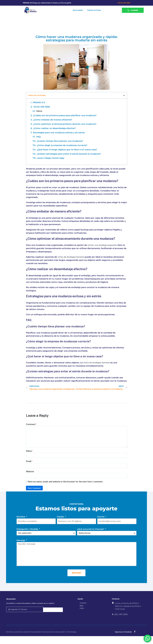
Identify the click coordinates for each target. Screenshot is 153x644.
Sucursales (78, 10)
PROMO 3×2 (39, 103)
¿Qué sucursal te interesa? (91, 537)
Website (30, 476)
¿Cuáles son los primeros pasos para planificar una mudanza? (65, 115)
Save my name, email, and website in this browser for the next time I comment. (65, 487)
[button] (124, 95)
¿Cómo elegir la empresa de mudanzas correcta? (62, 145)
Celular (61, 524)
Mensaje (21, 548)
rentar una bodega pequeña (102, 245)
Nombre (21, 524)
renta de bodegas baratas (71, 257)
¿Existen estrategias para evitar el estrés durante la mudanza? (69, 154)
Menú (39, 111)
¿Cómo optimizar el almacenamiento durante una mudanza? (65, 124)
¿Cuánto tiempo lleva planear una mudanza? (60, 141)
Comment (31, 424)
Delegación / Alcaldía (28, 537)
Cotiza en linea (94, 10)
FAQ (38, 137)
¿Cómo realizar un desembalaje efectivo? (54, 128)
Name (30, 453)
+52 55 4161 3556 (124, 3)
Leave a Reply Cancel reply (50, 158)
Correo (101, 524)
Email (29, 465)
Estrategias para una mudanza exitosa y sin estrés (59, 133)
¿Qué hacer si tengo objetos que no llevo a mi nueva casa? (67, 150)
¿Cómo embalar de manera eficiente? (53, 120)
